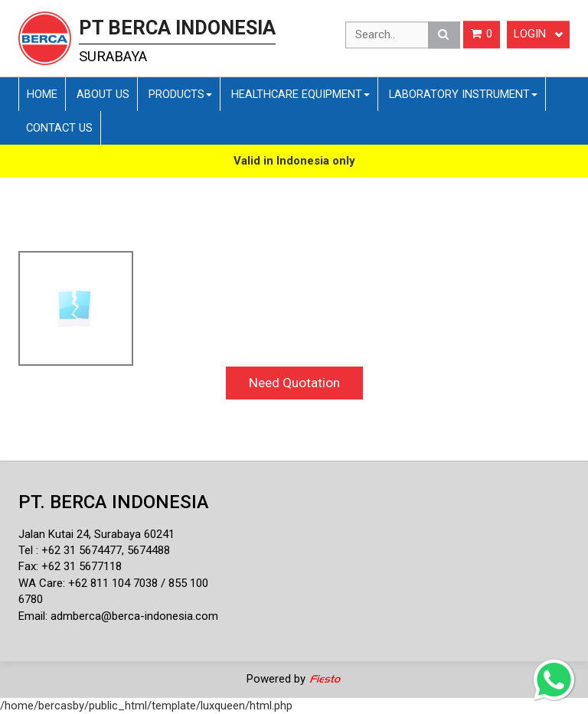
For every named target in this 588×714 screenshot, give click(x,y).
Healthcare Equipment (301, 94)
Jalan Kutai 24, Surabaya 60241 (96, 534)
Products (180, 94)
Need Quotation (294, 383)
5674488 (149, 550)
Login (538, 34)
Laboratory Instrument (463, 94)
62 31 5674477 (85, 550)
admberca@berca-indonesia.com (134, 616)
